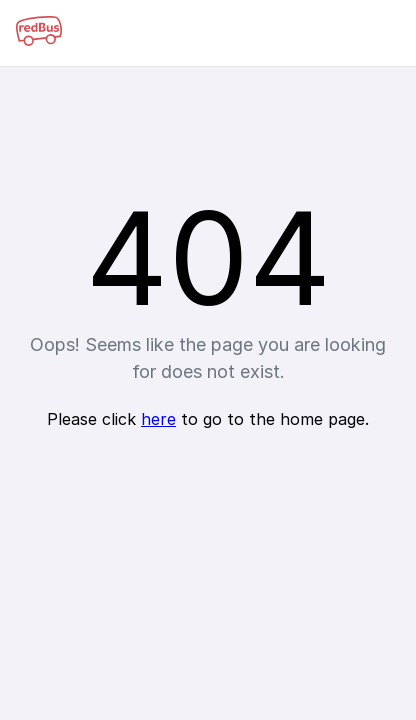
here (158, 419)
